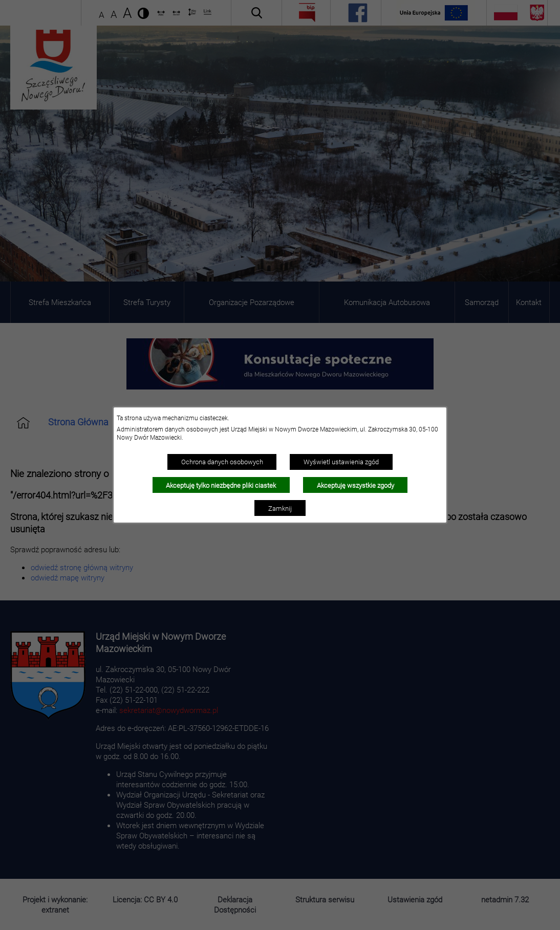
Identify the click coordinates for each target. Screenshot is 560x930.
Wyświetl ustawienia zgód (341, 462)
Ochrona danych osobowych (222, 462)
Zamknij (280, 508)
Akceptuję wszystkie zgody (356, 485)
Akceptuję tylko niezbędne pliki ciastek (221, 485)
